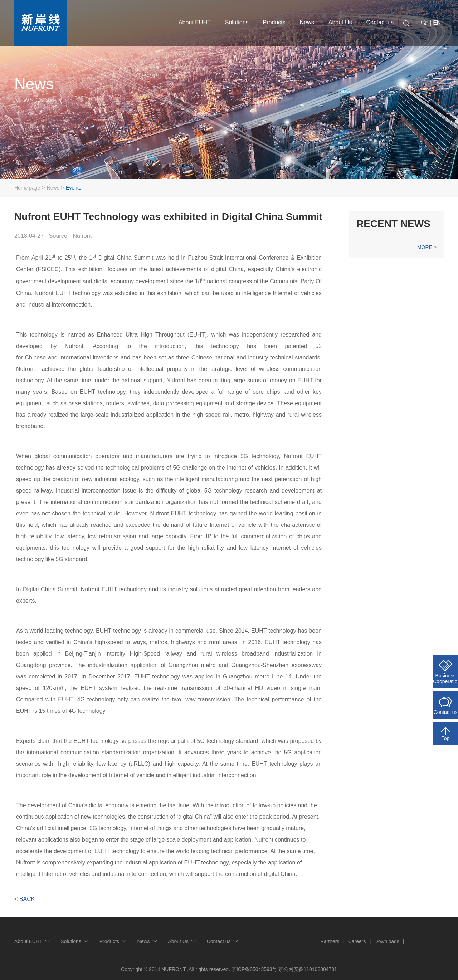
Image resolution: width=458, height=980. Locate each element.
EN (437, 23)
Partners (330, 941)
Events (74, 188)
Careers (357, 941)
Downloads (387, 941)
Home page (27, 188)
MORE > (427, 247)
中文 (422, 23)
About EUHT (195, 22)
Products (274, 22)
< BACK (25, 899)
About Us (340, 22)
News (307, 22)
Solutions (237, 22)
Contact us (380, 22)
